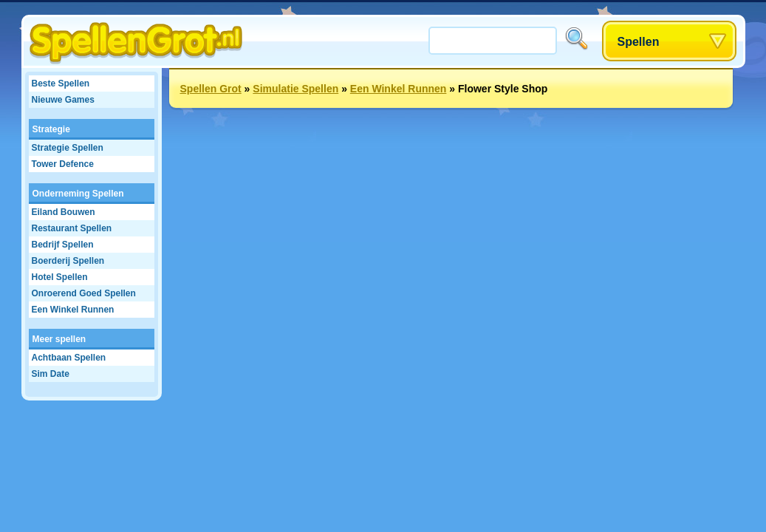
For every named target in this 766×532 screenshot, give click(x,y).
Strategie (51, 129)
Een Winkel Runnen (73, 310)
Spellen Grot (211, 89)
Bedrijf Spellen (63, 245)
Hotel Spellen (60, 277)
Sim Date (51, 374)
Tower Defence (63, 164)
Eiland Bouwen (64, 212)
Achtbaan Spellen (69, 358)
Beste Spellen (61, 83)
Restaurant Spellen (72, 228)
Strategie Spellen (68, 148)
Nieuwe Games (63, 100)
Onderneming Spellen (78, 194)
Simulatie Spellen (295, 89)
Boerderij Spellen (68, 261)
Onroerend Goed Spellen (84, 293)
